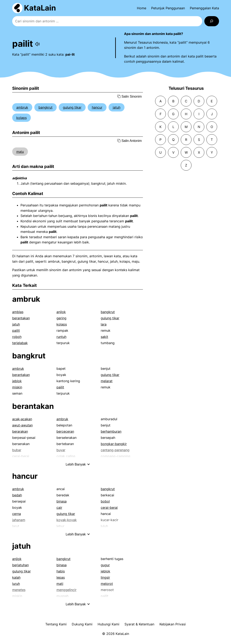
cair (59, 508)
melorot (107, 584)
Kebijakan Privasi (173, 624)
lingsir (105, 577)
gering (61, 318)
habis (61, 571)
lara (104, 324)
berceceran (65, 431)
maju (20, 152)
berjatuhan (20, 565)
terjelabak (20, 343)
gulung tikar (72, 107)
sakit (104, 337)
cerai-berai (109, 508)
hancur (97, 107)
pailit (16, 330)
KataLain (40, 8)
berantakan (21, 318)
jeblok (17, 381)
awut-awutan (22, 425)
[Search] (212, 21)
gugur (105, 565)
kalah (16, 577)
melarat (107, 381)
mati (60, 584)
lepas (61, 577)
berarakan (20, 431)
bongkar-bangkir (114, 444)
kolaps (22, 118)
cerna (17, 514)
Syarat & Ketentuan (139, 624)
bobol (105, 501)
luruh (16, 584)
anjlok (61, 312)
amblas (18, 312)
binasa (62, 501)
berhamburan (111, 431)
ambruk (22, 107)
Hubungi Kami (108, 624)
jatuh (117, 107)
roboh (17, 337)
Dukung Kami (82, 624)
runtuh (61, 337)
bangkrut (45, 107)
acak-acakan (22, 419)
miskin (17, 387)
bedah (17, 495)
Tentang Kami (56, 624)
